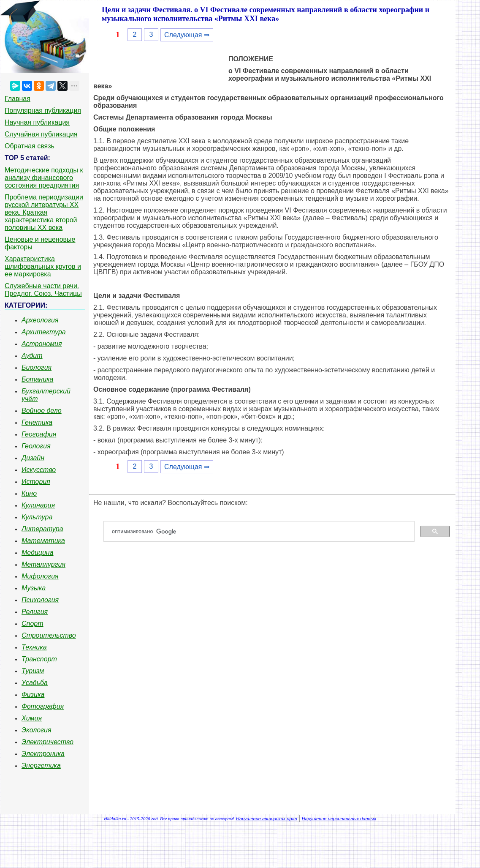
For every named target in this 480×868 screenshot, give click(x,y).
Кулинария (38, 505)
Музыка (34, 588)
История (36, 482)
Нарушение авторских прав (266, 819)
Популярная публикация (43, 111)
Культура (37, 517)
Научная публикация (37, 122)
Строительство (49, 635)
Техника (34, 647)
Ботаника (38, 379)
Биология (37, 367)
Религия (35, 612)
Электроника (43, 754)
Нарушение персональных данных (339, 819)
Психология (40, 600)
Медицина (38, 553)
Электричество (47, 742)
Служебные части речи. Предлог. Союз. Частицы (43, 290)
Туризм (33, 671)
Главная (18, 99)
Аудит (32, 356)
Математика (43, 541)
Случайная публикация (41, 134)
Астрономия (42, 344)
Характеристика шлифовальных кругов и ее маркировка (43, 266)
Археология (40, 320)
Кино (29, 493)
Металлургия (43, 564)
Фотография (43, 706)
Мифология (40, 576)
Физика (33, 695)
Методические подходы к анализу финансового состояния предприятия (44, 178)
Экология (36, 730)
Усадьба (35, 683)
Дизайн (33, 458)
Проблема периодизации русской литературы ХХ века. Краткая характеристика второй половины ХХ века (44, 212)
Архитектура (44, 332)
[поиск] (262, 532)
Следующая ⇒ (187, 35)
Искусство (39, 470)
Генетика (37, 422)
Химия (32, 718)
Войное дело (42, 411)
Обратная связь (30, 146)
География (39, 434)
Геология (36, 446)
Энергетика (41, 766)
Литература (42, 529)
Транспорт (39, 659)
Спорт (33, 624)
